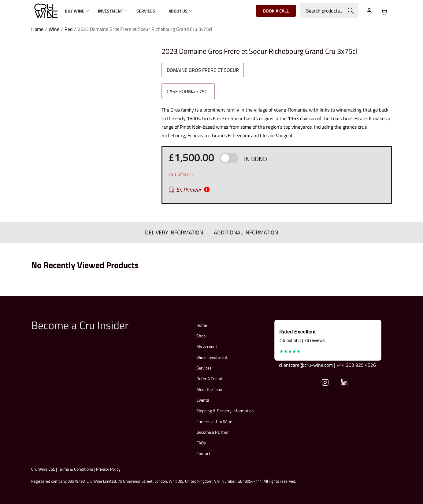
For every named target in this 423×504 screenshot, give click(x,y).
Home (37, 29)
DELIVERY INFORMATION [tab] (174, 232)
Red (69, 29)
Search (351, 11)
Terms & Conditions (76, 469)
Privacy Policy (108, 469)
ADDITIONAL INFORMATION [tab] (246, 232)
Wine (54, 29)
